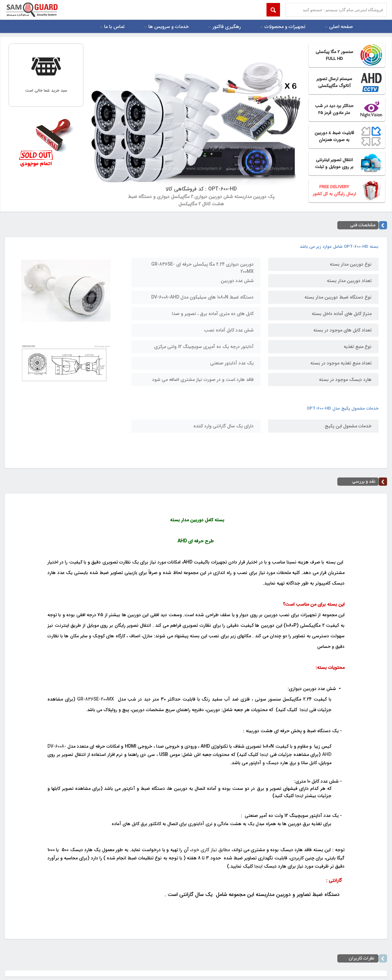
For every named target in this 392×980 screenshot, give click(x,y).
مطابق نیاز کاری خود (211, 850)
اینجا (304, 710)
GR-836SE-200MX (96, 699)
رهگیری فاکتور (227, 27)
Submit (273, 10)
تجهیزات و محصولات (285, 27)
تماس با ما (114, 27)
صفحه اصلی (341, 27)
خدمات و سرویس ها (168, 27)
